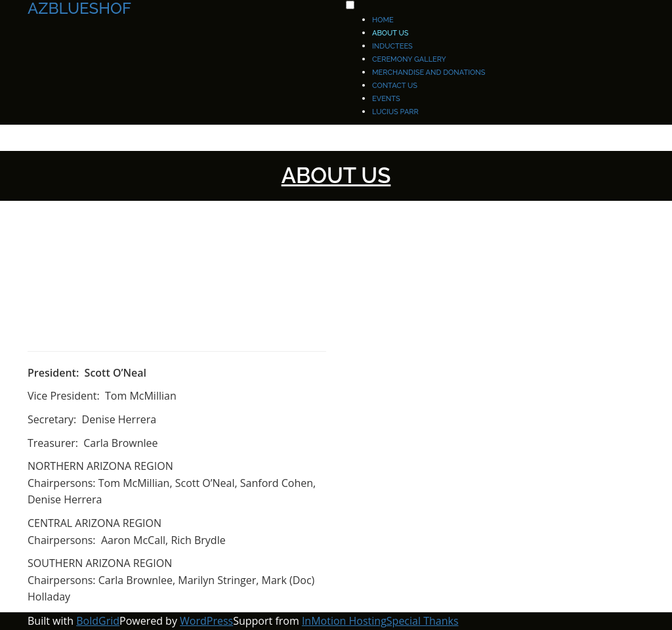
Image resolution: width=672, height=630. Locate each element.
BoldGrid (98, 621)
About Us (390, 33)
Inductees (392, 46)
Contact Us (395, 86)
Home (383, 20)
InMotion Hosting (344, 621)
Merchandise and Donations (429, 73)
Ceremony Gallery (409, 59)
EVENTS (386, 99)
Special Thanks (423, 621)
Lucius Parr (395, 112)
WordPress (206, 621)
